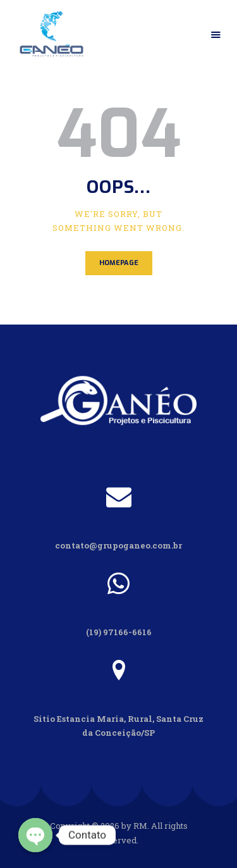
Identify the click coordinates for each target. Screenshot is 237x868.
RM (140, 826)
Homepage (119, 263)
